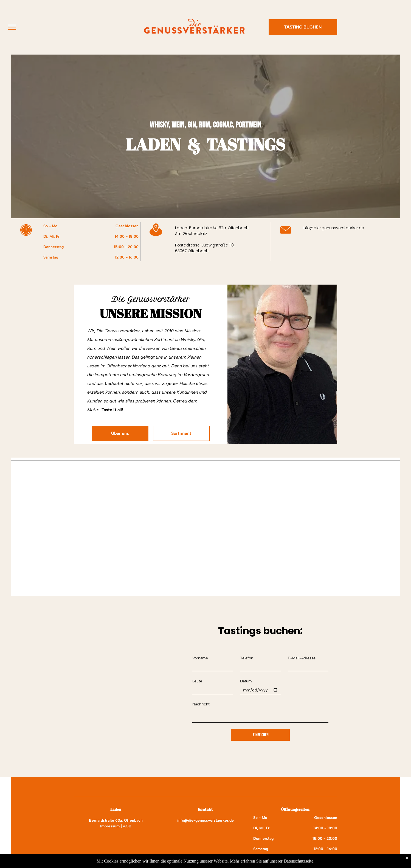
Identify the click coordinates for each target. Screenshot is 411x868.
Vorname (200, 658)
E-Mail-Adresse (302, 658)
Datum (246, 681)
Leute (197, 681)
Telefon (247, 658)
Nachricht (201, 704)
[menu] (12, 27)
